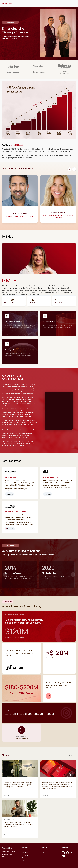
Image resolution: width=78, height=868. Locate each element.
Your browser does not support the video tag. (59, 399)
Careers (24, 858)
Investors (25, 855)
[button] (73, 3)
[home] (7, 3)
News (24, 861)
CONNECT (65, 848)
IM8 (43, 852)
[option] (20, 200)
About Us (25, 852)
